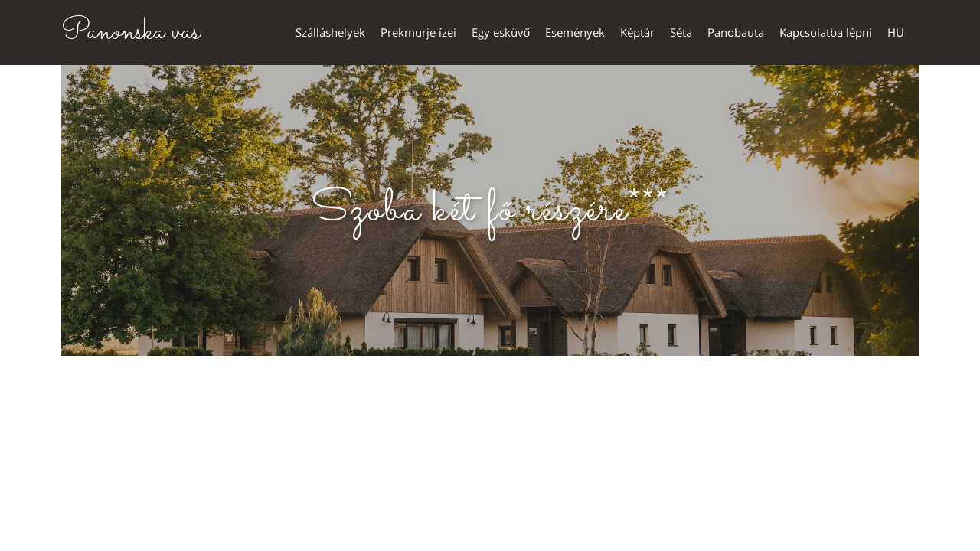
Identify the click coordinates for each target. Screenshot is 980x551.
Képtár (637, 32)
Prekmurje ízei (418, 32)
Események (575, 32)
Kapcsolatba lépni (826, 32)
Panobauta (736, 32)
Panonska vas (131, 33)
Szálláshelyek (330, 32)
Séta (681, 32)
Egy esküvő (501, 32)
